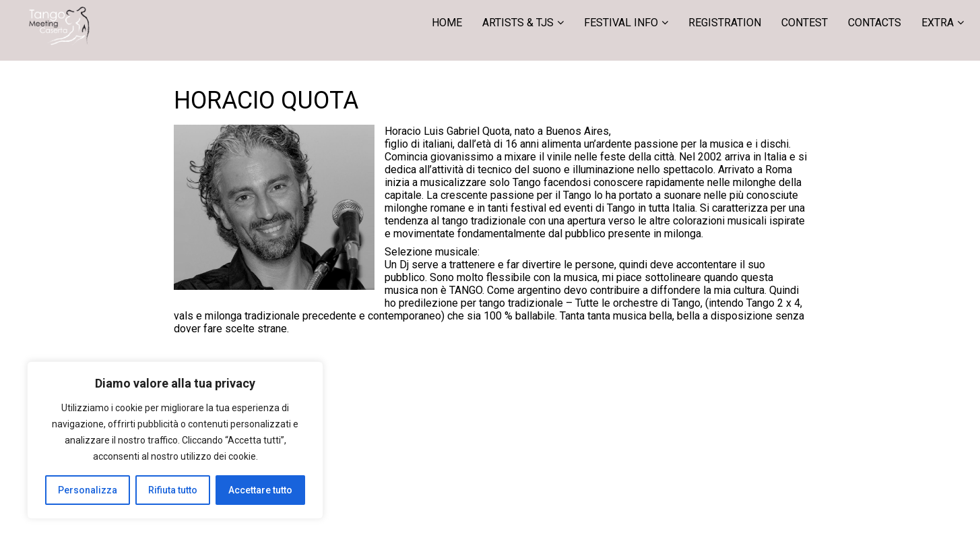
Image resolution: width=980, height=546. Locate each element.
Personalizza (88, 490)
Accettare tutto (260, 490)
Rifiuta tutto (173, 490)
